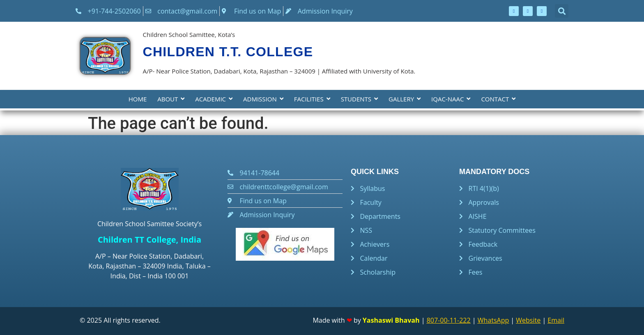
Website (528, 320)
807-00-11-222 (449, 320)
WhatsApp (493, 320)
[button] (562, 11)
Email (556, 320)
